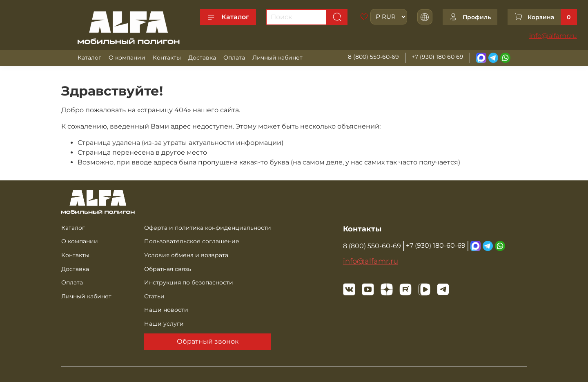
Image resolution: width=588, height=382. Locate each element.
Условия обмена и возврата (186, 255)
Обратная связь (168, 269)
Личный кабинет (277, 58)
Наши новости (166, 310)
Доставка (202, 58)
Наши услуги (164, 324)
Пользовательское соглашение (192, 241)
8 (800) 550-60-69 (373, 57)
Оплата (234, 58)
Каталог (228, 17)
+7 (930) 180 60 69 (438, 57)
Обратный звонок (208, 341)
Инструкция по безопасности (189, 282)
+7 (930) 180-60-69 (436, 245)
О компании (127, 58)
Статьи (154, 296)
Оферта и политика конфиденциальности (208, 228)
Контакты (167, 58)
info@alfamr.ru (553, 36)
